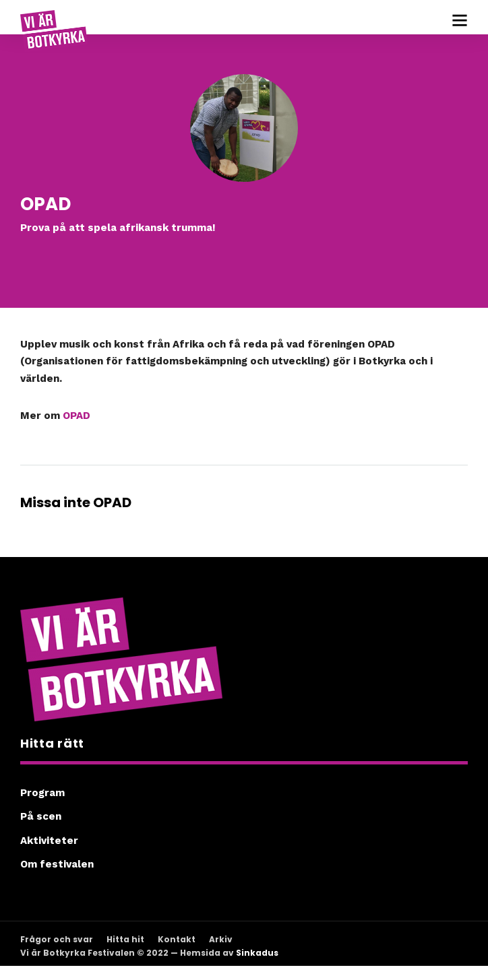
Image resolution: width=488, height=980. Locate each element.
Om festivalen (57, 864)
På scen (41, 816)
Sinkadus (257, 953)
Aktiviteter (49, 841)
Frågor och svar (57, 939)
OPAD (77, 416)
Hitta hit (125, 939)
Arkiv (221, 939)
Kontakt (177, 939)
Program (42, 793)
